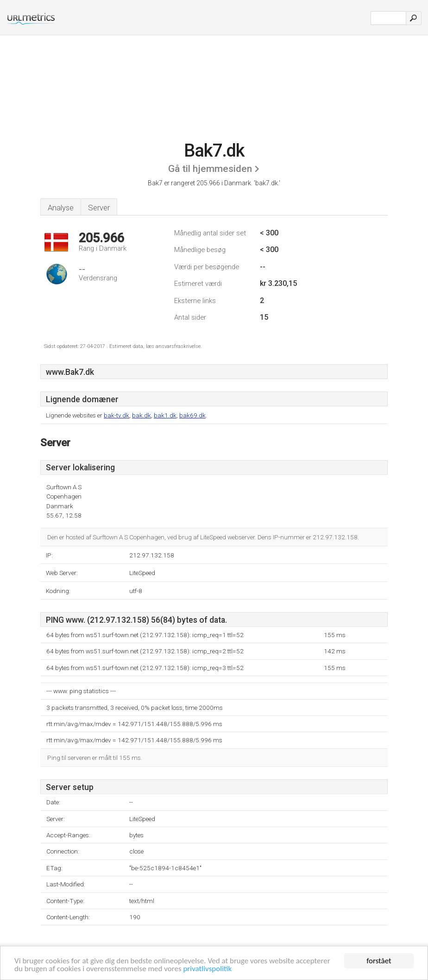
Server (99, 208)
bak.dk (142, 415)
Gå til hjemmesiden (210, 169)
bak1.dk (165, 415)
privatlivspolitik (207, 969)
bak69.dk (192, 415)
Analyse (61, 208)
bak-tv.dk (116, 415)
